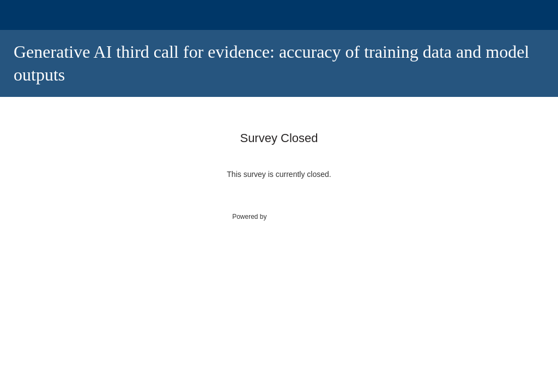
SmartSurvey (299, 216)
